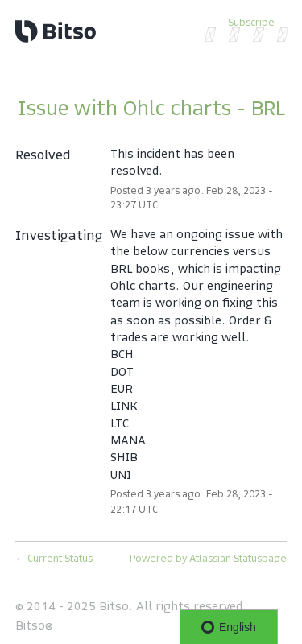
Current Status (54, 558)
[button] (251, 22)
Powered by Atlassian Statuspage (208, 558)
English (229, 627)
